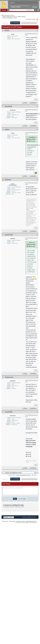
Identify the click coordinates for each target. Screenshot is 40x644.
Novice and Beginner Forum (10, 18)
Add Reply (15, 23)
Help (35, 7)
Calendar (17, 13)
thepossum (9, 377)
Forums (4, 10)
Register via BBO (16, 7)
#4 (37, 180)
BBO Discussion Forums (8, 15)
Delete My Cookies (21, 521)
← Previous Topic (11, 475)
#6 (37, 377)
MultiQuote (33, 103)
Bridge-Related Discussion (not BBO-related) (14, 17)
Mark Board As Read (31, 521)
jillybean (8, 180)
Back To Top (5, 521)
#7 (37, 412)
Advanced (38, 10)
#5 (37, 235)
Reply (25, 103)
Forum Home (12, 521)
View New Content (31, 19)
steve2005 (9, 412)
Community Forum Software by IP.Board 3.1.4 (27, 522)
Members (11, 13)
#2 (37, 107)
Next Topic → (35, 475)
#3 (37, 130)
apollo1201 (9, 235)
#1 (37, 31)
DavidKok (9, 106)
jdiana (7, 30)
